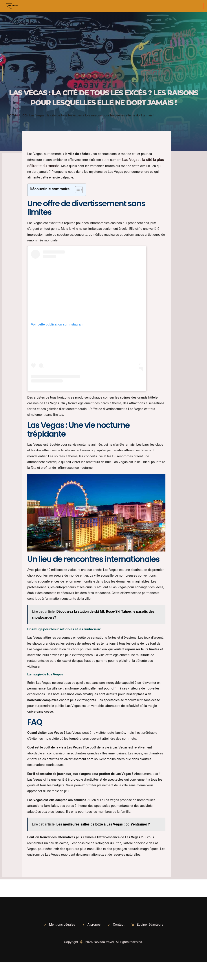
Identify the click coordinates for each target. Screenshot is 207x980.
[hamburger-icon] (199, 6)
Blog (23, 115)
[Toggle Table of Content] (77, 190)
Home (12, 115)
